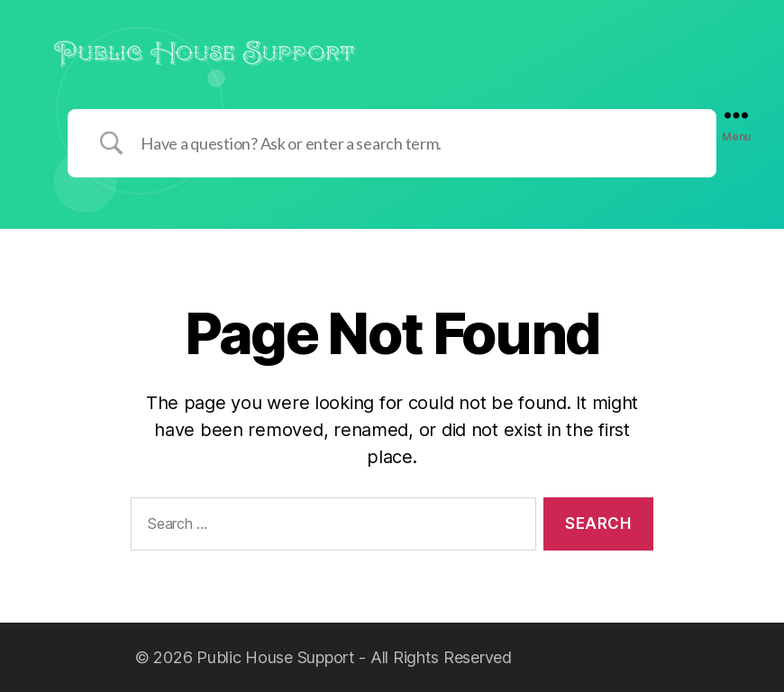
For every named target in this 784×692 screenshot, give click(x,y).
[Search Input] (415, 143)
